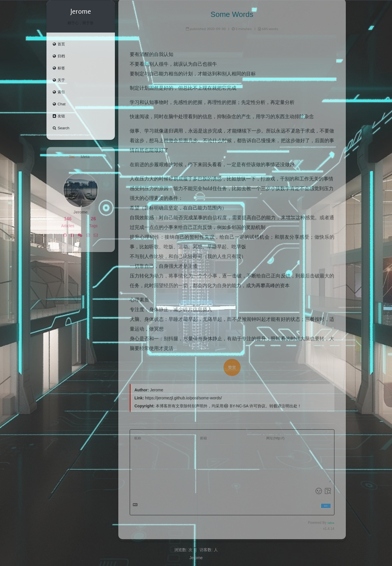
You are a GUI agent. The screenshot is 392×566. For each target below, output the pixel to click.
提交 (326, 504)
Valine (331, 521)
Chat (59, 104)
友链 (59, 116)
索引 (59, 92)
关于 (59, 80)
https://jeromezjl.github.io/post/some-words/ (183, 396)
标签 (59, 68)
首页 (59, 44)
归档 (59, 56)
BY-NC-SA (236, 404)
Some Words (232, 13)
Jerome (196, 558)
